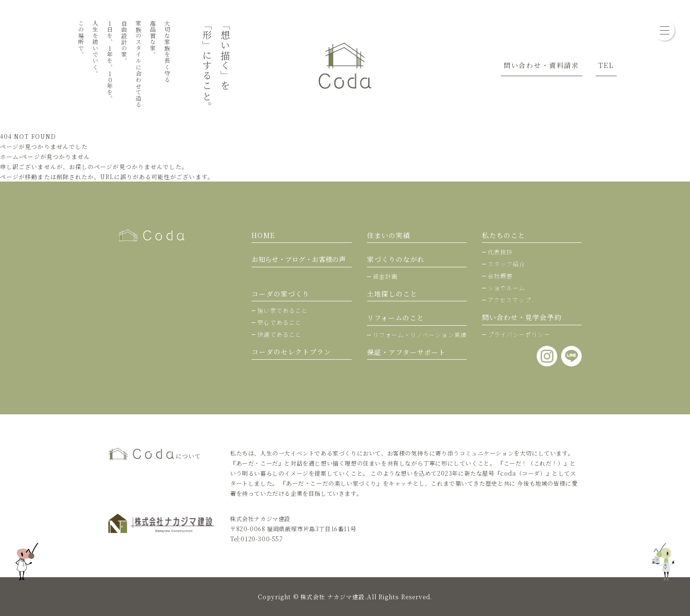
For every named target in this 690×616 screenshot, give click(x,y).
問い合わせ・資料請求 (541, 65)
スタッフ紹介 (506, 264)
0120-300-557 (262, 539)
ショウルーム (506, 288)
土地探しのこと (392, 294)
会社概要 (500, 276)
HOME (263, 235)
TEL (606, 65)
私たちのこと (504, 235)
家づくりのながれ (396, 259)
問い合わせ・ (522, 317)
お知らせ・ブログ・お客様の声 (299, 259)
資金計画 (385, 276)
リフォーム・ (420, 335)
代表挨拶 (500, 252)
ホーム (9, 156)
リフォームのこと (396, 318)
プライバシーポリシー (519, 334)
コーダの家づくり (281, 294)
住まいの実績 (389, 235)
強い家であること (282, 310)
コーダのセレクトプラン (291, 352)
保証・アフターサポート (407, 352)
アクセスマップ (510, 300)
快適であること (279, 334)
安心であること (279, 322)
